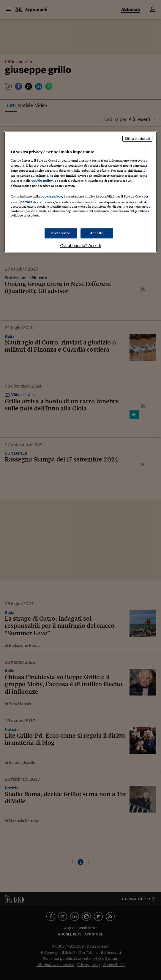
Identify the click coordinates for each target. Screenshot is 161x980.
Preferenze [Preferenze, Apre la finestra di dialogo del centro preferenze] (61, 233)
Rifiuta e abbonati (138, 139)
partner (26, 202)
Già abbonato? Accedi (80, 246)
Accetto (97, 233)
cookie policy (42, 181)
